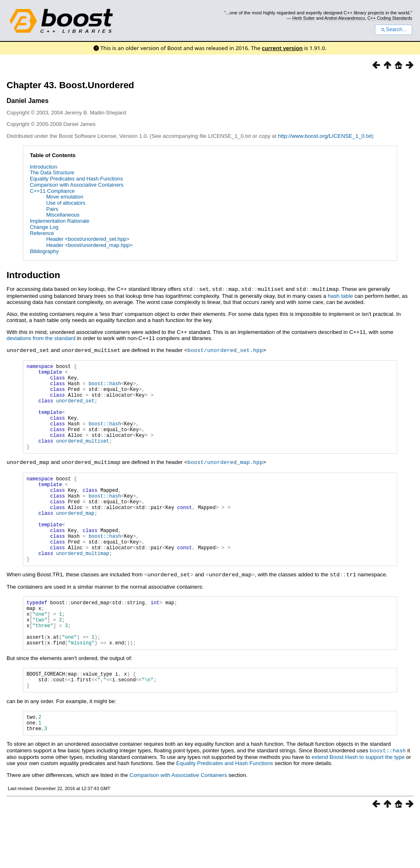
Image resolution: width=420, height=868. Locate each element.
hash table (340, 296)
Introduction (44, 167)
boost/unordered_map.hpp (225, 480)
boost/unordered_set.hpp (225, 349)
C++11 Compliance (52, 191)
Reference (42, 233)
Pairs (52, 209)
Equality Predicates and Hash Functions (76, 179)
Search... (394, 30)
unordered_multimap (83, 588)
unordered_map (75, 539)
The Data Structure (52, 172)
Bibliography (44, 251)
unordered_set (75, 408)
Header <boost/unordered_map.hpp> (90, 245)
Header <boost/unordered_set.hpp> (88, 239)
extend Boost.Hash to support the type (358, 809)
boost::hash (105, 387)
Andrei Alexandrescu (345, 18)
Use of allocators (66, 203)
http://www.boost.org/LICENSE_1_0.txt (325, 136)
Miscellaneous (63, 215)
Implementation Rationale (60, 221)
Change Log (44, 227)
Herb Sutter (304, 18)
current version (282, 48)
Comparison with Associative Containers (77, 185)
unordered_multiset (83, 457)
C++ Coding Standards (390, 18)
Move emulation (65, 197)
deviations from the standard (41, 338)
